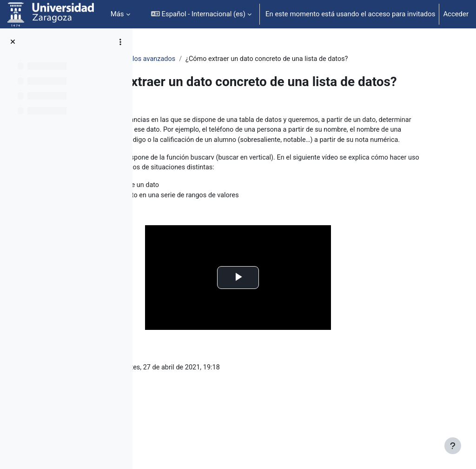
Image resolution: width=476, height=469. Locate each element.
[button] (201, 14)
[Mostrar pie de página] (453, 446)
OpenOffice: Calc (176, 59)
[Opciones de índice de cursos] (120, 42)
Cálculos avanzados (243, 59)
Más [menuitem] (117, 14)
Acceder (456, 14)
